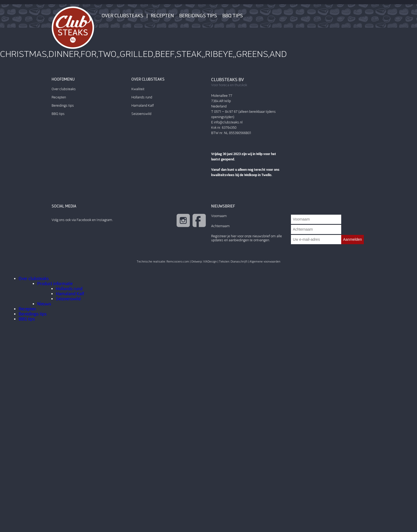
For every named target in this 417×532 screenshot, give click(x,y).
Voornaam (219, 216)
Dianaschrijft (239, 262)
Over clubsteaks (122, 16)
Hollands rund (142, 97)
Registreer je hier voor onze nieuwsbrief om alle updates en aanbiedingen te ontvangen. (247, 238)
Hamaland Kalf (143, 105)
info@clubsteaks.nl (228, 122)
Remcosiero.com (178, 262)
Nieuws (44, 304)
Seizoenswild (141, 114)
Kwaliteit (138, 89)
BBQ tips (233, 16)
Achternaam (220, 226)
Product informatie (55, 284)
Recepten (162, 16)
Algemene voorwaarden (265, 262)
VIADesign (210, 262)
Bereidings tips (198, 16)
